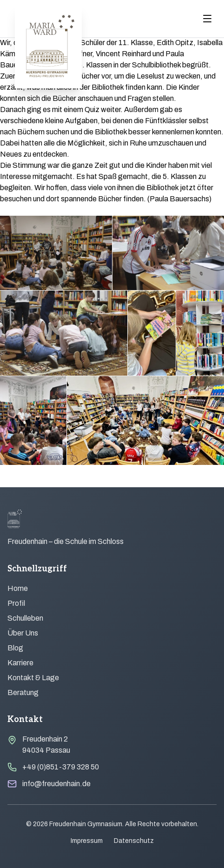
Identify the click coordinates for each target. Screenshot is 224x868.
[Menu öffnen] (207, 19)
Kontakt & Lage (33, 678)
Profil (16, 603)
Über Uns (23, 633)
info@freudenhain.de (56, 784)
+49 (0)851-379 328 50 (61, 767)
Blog (15, 648)
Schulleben (25, 618)
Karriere (20, 663)
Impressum (87, 841)
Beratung (23, 692)
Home (18, 588)
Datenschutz (134, 841)
